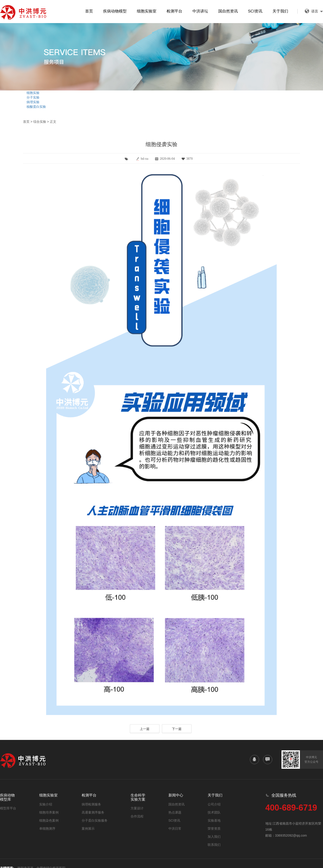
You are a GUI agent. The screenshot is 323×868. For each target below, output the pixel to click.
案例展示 (88, 829)
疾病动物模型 (115, 11)
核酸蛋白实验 (36, 107)
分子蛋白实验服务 (95, 820)
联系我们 (214, 845)
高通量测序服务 (93, 812)
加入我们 (214, 837)
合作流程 (137, 816)
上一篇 (145, 729)
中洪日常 (175, 829)
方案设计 (137, 808)
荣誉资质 (214, 829)
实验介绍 (46, 804)
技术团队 (214, 812)
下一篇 (177, 729)
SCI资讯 (255, 11)
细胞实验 (33, 93)
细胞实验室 (147, 11)
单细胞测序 (47, 829)
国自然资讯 (228, 11)
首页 (89, 11)
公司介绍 (214, 804)
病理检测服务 (91, 804)
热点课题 (175, 812)
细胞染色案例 (49, 820)
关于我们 (280, 11)
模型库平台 (8, 808)
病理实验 (33, 102)
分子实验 (33, 97)
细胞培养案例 (49, 812)
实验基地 (214, 820)
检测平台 (174, 11)
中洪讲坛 (200, 11)
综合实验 (40, 122)
